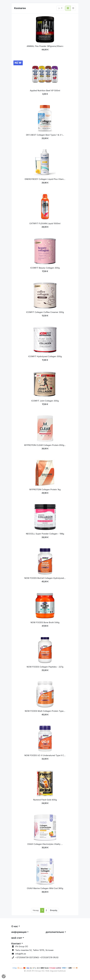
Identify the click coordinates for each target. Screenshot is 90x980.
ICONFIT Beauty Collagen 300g (45, 268)
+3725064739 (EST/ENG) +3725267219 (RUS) (37, 957)
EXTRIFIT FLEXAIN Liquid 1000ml (45, 223)
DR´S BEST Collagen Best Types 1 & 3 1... (45, 135)
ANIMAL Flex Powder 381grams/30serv (45, 46)
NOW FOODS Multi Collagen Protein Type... (45, 711)
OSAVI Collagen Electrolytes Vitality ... (45, 844)
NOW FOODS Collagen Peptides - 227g (45, 667)
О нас (15, 926)
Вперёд (54, 910)
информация (19, 932)
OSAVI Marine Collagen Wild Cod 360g (45, 888)
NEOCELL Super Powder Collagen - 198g (45, 534)
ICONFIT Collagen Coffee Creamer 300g (45, 312)
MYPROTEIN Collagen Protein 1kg (45, 489)
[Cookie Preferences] (4, 976)
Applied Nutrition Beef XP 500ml (45, 91)
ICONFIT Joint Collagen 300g (45, 401)
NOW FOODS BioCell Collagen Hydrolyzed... (45, 578)
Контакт (16, 944)
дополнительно (55, 932)
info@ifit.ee (21, 954)
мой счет (17, 938)
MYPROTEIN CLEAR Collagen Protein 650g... (45, 445)
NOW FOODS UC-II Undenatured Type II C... (45, 755)
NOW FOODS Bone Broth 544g (45, 622)
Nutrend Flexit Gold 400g (45, 800)
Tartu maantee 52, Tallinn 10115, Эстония (34, 950)
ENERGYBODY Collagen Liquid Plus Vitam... (45, 179)
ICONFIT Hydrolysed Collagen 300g (45, 356)
